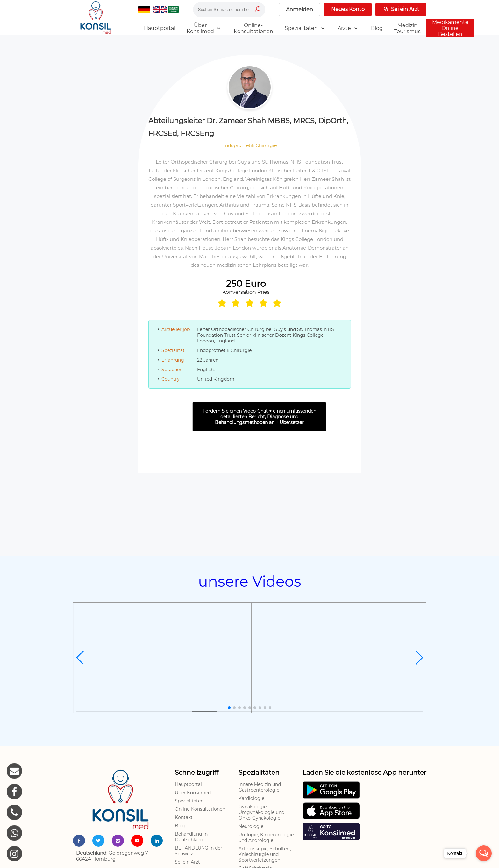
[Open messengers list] (484, 853)
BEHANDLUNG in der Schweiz (199, 851)
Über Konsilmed (193, 793)
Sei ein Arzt (187, 862)
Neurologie (251, 826)
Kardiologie (251, 798)
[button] (80, 658)
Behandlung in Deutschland (191, 837)
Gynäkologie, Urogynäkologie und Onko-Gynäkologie (261, 812)
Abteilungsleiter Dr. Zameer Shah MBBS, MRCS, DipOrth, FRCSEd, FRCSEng (248, 127)
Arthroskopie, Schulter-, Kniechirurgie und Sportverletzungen (265, 854)
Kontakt (184, 817)
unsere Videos (250, 581)
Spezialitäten (189, 801)
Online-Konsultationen (200, 809)
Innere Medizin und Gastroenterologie (260, 787)
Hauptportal (188, 784)
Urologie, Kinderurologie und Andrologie (266, 837)
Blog (180, 826)
